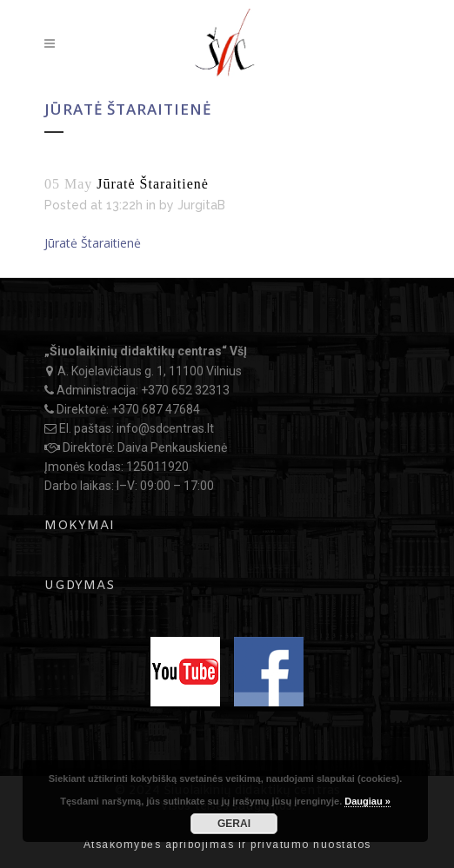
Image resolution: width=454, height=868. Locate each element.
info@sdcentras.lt (165, 428)
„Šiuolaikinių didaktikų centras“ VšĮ (146, 351)
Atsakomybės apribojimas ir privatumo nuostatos (227, 845)
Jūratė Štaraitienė (93, 243)
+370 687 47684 (156, 409)
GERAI (234, 824)
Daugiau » (367, 801)
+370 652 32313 (185, 390)
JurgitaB (201, 205)
